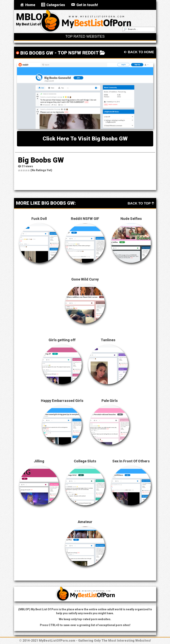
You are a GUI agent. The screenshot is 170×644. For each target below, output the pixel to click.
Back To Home (139, 52)
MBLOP (32, 17)
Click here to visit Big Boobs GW (85, 139)
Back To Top (141, 203)
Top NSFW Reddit (78, 53)
